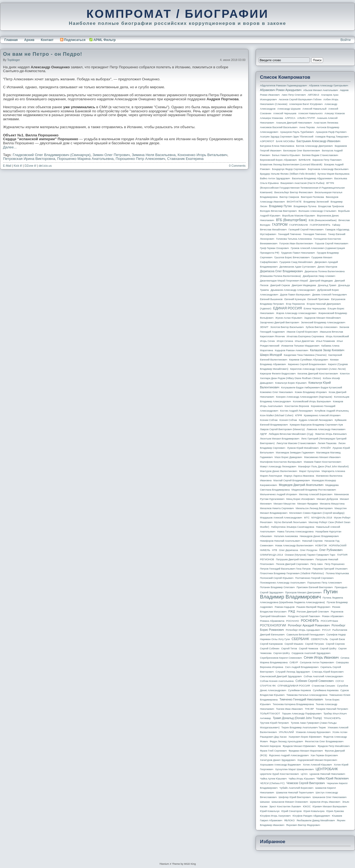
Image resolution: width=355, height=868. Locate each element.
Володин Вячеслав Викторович (278, 211)
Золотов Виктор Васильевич (287, 327)
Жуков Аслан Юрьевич (289, 318)
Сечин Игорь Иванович (321, 658)
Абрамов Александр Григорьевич (329, 86)
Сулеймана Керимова (326, 690)
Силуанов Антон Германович (317, 662)
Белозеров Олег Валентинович (302, 151)
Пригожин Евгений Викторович (315, 587)
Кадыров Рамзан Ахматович (292, 350)
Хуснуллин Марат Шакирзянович (295, 769)
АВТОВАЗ (313, 95)
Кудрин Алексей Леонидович (316, 420)
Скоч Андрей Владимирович (302, 667)
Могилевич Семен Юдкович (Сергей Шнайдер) (317, 513)
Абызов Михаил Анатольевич (321, 90)
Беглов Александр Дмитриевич (314, 146)
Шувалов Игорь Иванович (325, 802)
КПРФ (299, 415)
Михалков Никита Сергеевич (277, 508)
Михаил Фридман (308, 504)
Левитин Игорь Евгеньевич (331, 434)
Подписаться (73, 40)
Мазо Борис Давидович (289, 457)
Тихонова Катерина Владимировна (293, 704)
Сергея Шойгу (282, 653)
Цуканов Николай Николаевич (327, 774)
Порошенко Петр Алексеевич (140, 159)
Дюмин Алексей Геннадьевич (329, 295)
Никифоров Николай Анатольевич (280, 541)
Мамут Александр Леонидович (278, 467)
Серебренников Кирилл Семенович (281, 658)
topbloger (14, 60)
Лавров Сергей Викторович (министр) (282, 429)
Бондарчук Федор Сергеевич (289, 169)
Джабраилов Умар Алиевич (319, 276)
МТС (307, 518)
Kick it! (18, 166)
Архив (29, 40)
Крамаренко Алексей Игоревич (322, 415)
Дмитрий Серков (280, 285)
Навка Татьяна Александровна (295, 532)
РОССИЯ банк (329, 621)
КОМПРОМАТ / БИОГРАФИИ (177, 14)
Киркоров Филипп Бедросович (278, 374)
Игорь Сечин (267, 341)
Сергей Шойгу (328, 649)
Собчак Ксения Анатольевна (277, 681)
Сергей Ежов (337, 639)
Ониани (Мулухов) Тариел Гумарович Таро (310, 555)
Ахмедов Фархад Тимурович (332, 137)
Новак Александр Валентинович (294, 546)
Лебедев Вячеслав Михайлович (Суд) (291, 434)
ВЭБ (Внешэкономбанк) (323, 220)
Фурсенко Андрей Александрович (289, 755)
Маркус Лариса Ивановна (299, 476)
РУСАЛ (326, 630)
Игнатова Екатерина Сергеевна (305, 336)
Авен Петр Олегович (294, 95)
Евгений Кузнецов (295, 299)
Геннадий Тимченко (290, 234)
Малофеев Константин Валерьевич (281, 462)
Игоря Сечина (285, 341)
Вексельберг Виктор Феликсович (294, 192)
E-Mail (7, 166)
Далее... (10, 147)
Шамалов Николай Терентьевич (295, 793)
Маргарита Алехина (333, 471)
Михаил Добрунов (327, 499)
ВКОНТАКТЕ (294, 202)
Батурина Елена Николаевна (277, 146)
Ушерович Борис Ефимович (305, 737)
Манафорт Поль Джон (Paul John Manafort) (323, 467)
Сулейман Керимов (300, 690)
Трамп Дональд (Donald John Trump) (297, 718)
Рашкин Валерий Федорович (313, 607)
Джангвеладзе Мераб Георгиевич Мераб (284, 281)
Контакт (47, 40)
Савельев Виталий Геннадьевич (306, 635)
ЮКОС (307, 807)
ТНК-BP (309, 709)
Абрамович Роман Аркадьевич (281, 90)
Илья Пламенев (325, 341)
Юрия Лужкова (335, 811)
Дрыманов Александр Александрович (293, 290)
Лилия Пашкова (327, 443)
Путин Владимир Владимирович (299, 594)
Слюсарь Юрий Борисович (328, 672)
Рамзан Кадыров (285, 607)
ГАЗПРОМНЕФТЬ (320, 225)
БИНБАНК (305, 160)
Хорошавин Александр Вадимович (280, 765)
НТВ (275, 550)
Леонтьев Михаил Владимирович (280, 439)
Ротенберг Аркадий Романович (309, 625)
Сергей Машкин (294, 644)
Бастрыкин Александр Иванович (319, 141)
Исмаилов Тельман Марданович (300, 346)
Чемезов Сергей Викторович (306, 783)
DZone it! (30, 166)
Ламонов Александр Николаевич (326, 429)
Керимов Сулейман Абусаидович (308, 360)
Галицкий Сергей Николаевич (306, 230)
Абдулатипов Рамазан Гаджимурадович (283, 86)
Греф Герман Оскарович (274, 248)
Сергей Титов (289, 649)
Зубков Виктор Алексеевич (322, 327)
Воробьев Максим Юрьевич (299, 216)
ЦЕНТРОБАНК (327, 769)
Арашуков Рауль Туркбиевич (297, 132)
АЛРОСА (290, 118)
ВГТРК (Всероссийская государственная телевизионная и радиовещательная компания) (302, 188)
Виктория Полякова (313, 197)
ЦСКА (304, 774)
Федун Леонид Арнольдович (286, 741)
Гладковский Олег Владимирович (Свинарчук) (52, 155)
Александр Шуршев (289, 109)
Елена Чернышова (315, 309)
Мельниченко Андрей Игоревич (279, 494)
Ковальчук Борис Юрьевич (291, 383)
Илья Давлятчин (305, 341)
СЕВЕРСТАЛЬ (319, 639)
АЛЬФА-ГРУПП (306, 118)
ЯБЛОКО (289, 820)
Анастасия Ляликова (326, 123)
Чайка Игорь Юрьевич (302, 779)
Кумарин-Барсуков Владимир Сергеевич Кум (316, 425)
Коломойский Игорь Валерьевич (312, 401)
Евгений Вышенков (271, 299)
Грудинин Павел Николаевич (298, 253)
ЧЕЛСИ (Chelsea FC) (272, 783)
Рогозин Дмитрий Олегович (313, 612)
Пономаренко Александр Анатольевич (283, 583)
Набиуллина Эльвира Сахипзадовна (292, 527)
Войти (346, 40)
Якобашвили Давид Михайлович (316, 820)
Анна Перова (307, 127)
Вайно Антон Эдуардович (275, 178)
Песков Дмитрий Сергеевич (292, 564)
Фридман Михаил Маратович (306, 751)
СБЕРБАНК (300, 639)
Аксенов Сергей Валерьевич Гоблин (300, 99)
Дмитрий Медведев (321, 281)
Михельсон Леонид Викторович (314, 508)
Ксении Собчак (269, 420)
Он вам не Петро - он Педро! (43, 54)
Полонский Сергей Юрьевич (277, 578)
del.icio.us (45, 166)
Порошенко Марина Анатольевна (85, 159)
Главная (11, 40)
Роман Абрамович (333, 616)
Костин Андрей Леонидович (297, 411)
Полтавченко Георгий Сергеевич (314, 578)
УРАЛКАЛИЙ (286, 732)
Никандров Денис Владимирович (319, 536)
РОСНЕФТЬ (310, 621)
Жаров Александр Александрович (296, 313)
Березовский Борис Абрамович (278, 160)
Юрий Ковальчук (270, 811)
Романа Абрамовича (272, 621)
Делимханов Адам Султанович (298, 267)
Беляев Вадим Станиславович (320, 155)
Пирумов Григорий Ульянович (330, 569)
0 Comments (237, 166)
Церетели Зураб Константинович (279, 774)
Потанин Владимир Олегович (277, 587)
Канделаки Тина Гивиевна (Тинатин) (305, 355)
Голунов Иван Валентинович (296, 244)
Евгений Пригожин (318, 299)
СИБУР (294, 662)
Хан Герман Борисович (324, 755)
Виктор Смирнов (289, 197)
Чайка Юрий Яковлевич (332, 778)
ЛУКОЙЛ (326, 448)
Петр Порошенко (335, 564)
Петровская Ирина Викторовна (29, 159)
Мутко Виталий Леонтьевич (290, 522)
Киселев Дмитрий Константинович (318, 374)
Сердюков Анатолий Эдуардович (311, 653)
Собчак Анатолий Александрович (323, 676)
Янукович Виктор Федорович (303, 825)
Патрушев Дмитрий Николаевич (295, 559)
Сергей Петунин (314, 644)
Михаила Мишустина (332, 504)
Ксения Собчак (288, 420)
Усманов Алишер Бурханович (313, 732)
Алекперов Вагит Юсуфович (306, 104)
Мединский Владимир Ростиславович (314, 490)
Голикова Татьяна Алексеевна (294, 239)
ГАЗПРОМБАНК (298, 225)
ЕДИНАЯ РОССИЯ (287, 308)
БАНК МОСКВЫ (286, 141)
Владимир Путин (280, 206)
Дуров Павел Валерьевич (295, 295)
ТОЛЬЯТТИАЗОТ (270, 714)
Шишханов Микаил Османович (290, 802)
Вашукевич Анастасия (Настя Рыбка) (302, 183)
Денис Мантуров (327, 267)
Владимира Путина (305, 206)
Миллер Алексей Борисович (316, 494)
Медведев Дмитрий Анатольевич (301, 485)
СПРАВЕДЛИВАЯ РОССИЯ (294, 686)
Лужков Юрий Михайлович (303, 448)
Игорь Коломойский (337, 336)
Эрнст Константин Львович (285, 807)
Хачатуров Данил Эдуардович (278, 760)
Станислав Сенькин (324, 686)
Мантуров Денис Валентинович (279, 471)
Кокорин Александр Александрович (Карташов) (304, 397)
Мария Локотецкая (271, 476)
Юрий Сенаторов (291, 811)
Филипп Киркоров (270, 746)
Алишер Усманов (335, 113)
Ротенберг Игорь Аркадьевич (303, 630)
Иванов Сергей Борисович (302, 332)
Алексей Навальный (314, 109)
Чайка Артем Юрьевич (273, 779)
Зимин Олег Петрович (111, 155)
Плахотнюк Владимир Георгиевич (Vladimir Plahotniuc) (292, 573)
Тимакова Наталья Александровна (307, 695)
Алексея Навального (310, 113)
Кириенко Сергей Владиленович (307, 364)
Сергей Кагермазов (271, 644)
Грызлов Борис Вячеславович (292, 257)
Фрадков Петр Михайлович (334, 746)
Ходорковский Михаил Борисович (317, 760)
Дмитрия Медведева (304, 285)
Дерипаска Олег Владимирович (281, 271)
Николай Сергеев (312, 541)
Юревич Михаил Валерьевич (330, 807)
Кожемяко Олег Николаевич (276, 392)
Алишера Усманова (271, 118)
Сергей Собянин (270, 649)
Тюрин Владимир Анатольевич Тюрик (304, 728)
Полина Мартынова (337, 573)
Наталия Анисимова (286, 536)
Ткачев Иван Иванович (290, 709)
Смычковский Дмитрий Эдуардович (281, 676)
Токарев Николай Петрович (332, 709)
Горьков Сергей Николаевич (332, 244)
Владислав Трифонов (331, 206)
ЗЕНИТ (264, 327)
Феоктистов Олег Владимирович (324, 741)
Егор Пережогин (295, 304)
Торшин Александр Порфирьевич (302, 714)
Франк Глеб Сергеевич (273, 751)
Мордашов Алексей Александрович (281, 518)
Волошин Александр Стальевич (317, 211)
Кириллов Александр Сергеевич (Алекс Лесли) (318, 369)
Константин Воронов (297, 406)
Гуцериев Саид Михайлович (296, 262)
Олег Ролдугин (309, 550)
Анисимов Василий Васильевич (279, 127)
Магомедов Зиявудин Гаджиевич (295, 453)
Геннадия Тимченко (315, 234)
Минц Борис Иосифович (301, 499)
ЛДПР (263, 434)
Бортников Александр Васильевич (328, 169)
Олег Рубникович (331, 550)
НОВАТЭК (321, 546)
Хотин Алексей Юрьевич (317, 765)
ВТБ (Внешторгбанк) (292, 220)
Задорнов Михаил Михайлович (323, 318)
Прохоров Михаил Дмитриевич (303, 593)
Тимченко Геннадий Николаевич (301, 699)
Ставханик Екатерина (185, 159)
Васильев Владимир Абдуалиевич (312, 178)
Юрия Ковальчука (314, 811)
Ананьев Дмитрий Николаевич (294, 123)
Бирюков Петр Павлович (327, 160)
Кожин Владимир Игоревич (311, 392)
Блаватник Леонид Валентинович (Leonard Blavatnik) (291, 165)
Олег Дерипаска (288, 550)
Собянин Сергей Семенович (315, 681)
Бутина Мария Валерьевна (334, 174)
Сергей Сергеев (335, 644)
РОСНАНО (293, 621)
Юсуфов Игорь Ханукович (275, 816)
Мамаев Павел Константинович (323, 462)
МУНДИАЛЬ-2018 (322, 518)
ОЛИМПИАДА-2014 (271, 555)
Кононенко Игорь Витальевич (202, 155)
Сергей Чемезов (308, 649)
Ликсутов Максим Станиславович (296, 443)
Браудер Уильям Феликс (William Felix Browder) (288, 174)
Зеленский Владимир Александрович (323, 322)
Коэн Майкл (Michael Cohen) (277, 415)
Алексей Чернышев (285, 113)
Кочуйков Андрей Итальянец (332, 411)
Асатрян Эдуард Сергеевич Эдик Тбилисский (287, 137)
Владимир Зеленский (316, 202)
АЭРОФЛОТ (267, 141)
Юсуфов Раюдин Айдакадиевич (311, 816)
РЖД (292, 611)
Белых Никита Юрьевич (286, 155)
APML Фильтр (105, 40)
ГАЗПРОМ (280, 225)
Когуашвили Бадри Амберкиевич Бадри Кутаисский (312, 388)
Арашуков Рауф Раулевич (331, 132)
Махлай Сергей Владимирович (292, 480)
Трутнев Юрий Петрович (274, 723)
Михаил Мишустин (285, 504)
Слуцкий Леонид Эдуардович (293, 672)
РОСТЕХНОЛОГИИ (273, 625)
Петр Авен (317, 564)
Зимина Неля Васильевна (154, 155)
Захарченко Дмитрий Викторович (280, 322)
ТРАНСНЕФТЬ (332, 718)
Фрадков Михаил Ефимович (299, 746)
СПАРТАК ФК (268, 686)
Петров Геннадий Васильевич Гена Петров (285, 569)
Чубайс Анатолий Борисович (296, 788)
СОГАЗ (340, 681)
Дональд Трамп (327, 285)
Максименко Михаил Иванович (322, 457)
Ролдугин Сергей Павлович (304, 616)
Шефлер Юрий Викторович (295, 797)
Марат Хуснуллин (309, 471)
